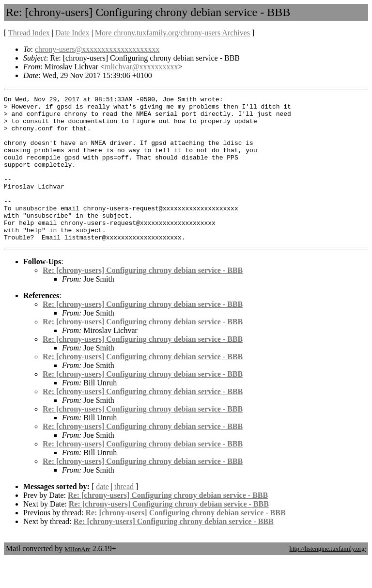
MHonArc (77, 578)
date (102, 516)
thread (124, 516)
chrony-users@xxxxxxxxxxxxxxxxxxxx (97, 49)
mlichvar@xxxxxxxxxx (141, 67)
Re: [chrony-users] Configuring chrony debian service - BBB (143, 299)
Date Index (72, 33)
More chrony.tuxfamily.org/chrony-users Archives (172, 33)
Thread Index (29, 33)
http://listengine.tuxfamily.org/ (328, 578)
